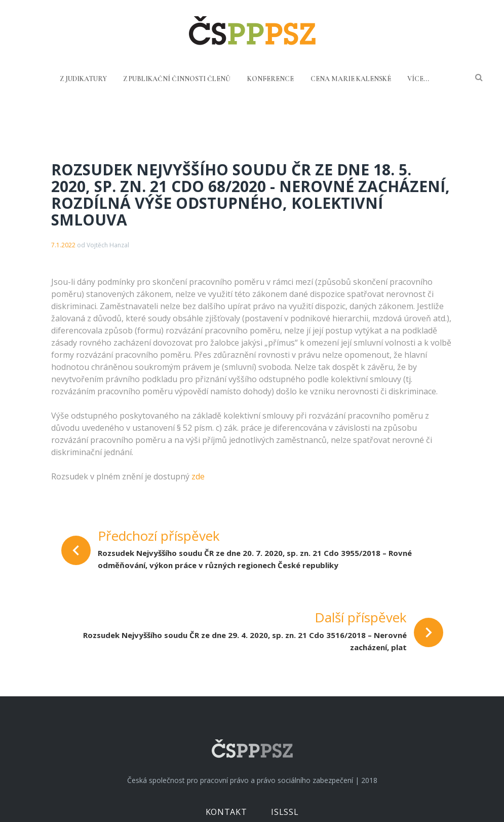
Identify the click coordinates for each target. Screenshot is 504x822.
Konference (270, 79)
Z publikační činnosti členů (177, 79)
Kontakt (226, 812)
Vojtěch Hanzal (108, 245)
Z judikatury (83, 79)
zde (198, 476)
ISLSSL (285, 812)
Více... (418, 79)
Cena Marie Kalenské (351, 79)
